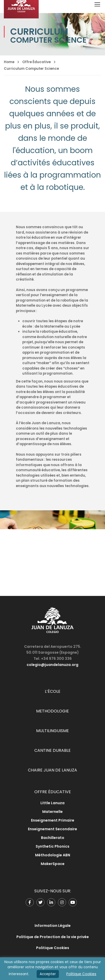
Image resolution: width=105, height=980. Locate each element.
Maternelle (52, 812)
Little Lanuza (52, 803)
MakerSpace (53, 864)
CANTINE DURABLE (52, 750)
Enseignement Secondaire (52, 829)
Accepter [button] (48, 974)
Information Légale (53, 926)
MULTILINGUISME (52, 731)
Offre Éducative (36, 62)
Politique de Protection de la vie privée (53, 937)
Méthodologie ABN (53, 855)
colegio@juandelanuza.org (52, 665)
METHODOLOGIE (52, 711)
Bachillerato (53, 838)
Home (9, 62)
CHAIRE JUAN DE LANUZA (52, 770)
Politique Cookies (53, 948)
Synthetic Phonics (52, 846)
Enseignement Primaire (53, 820)
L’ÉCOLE (53, 691)
